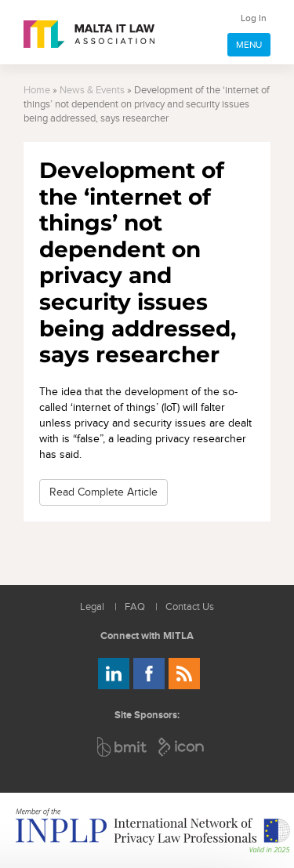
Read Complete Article (103, 492)
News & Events (92, 91)
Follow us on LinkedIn (114, 674)
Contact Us (190, 607)
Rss (184, 674)
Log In (254, 18)
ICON (182, 747)
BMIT (123, 747)
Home (37, 91)
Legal (92, 607)
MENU (249, 45)
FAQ (135, 607)
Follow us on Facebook (149, 674)
